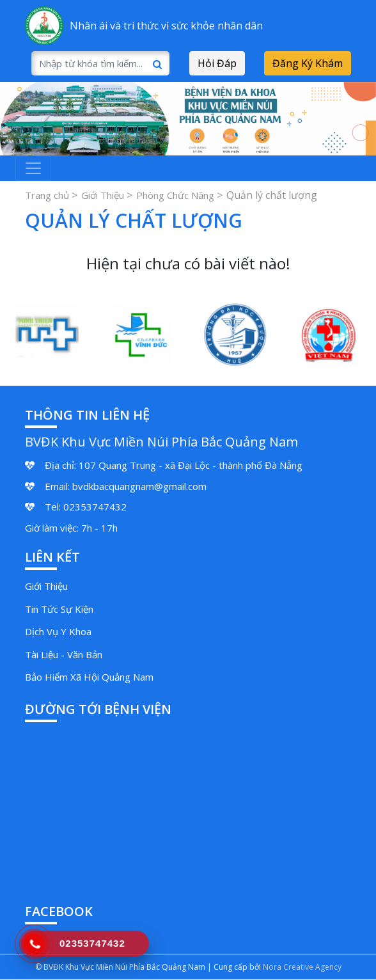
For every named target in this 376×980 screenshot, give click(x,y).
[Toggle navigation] (33, 168)
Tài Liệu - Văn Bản (64, 654)
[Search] (100, 63)
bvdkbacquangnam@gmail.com (139, 486)
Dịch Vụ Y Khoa (58, 631)
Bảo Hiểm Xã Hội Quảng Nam (89, 677)
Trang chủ (47, 195)
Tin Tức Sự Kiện (59, 609)
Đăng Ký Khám (308, 63)
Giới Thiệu (103, 195)
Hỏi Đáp (217, 63)
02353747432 (95, 507)
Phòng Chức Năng (175, 195)
